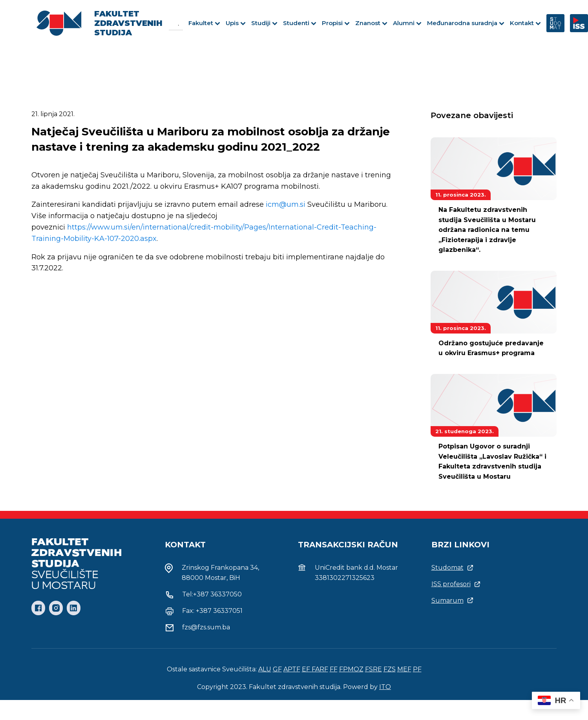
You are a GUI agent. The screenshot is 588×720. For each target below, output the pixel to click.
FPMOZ (351, 669)
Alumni (407, 23)
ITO (385, 687)
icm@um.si (286, 204)
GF (277, 669)
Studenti (300, 23)
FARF (320, 669)
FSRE (373, 669)
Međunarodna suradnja (466, 23)
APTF (292, 669)
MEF (404, 669)
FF (334, 669)
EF (307, 669)
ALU (265, 669)
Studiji (264, 23)
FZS (390, 669)
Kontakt (525, 23)
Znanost (371, 23)
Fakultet (204, 23)
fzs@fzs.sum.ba (206, 627)
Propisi (336, 23)
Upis (236, 23)
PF (417, 669)
